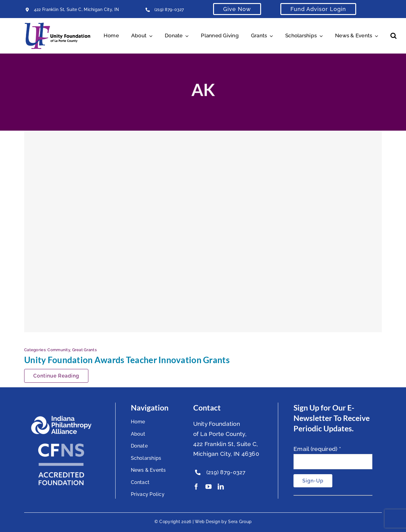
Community (59, 350)
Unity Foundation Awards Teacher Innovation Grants (127, 360)
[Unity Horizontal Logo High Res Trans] (57, 25)
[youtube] (209, 487)
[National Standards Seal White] (61, 446)
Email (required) (317, 449)
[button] (393, 36)
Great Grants (84, 350)
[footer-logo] (61, 418)
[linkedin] (221, 487)
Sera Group (240, 522)
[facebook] (196, 487)
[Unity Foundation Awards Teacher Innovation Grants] (203, 231)
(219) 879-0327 (169, 9)
